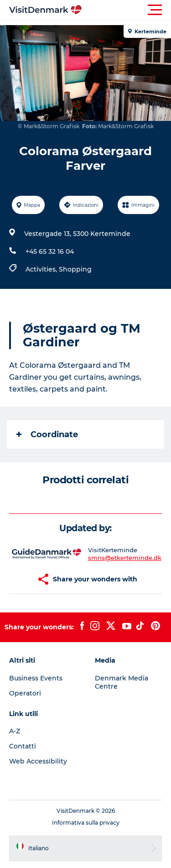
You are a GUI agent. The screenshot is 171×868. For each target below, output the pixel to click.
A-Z (15, 731)
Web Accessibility (38, 761)
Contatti (23, 746)
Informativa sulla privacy (86, 823)
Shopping (75, 269)
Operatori (25, 693)
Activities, (42, 269)
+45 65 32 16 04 (50, 251)
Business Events (36, 678)
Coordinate (47, 434)
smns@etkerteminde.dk (125, 558)
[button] (127, 10)
